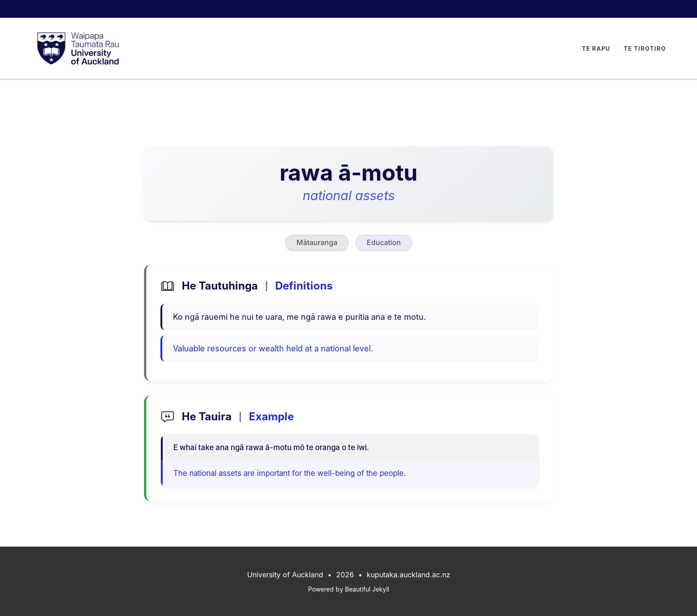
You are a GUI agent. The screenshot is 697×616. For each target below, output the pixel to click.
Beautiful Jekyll (367, 589)
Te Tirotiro (645, 48)
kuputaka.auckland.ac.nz (409, 575)
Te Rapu (596, 48)
